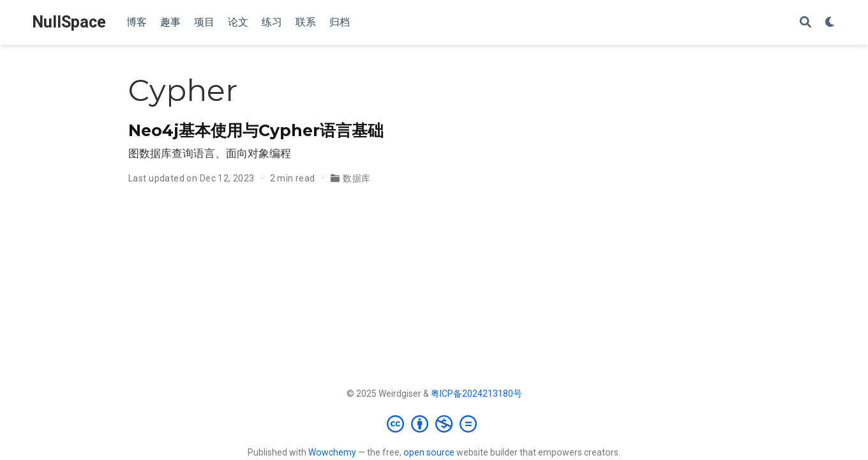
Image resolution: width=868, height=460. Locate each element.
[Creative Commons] (434, 424)
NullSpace (69, 22)
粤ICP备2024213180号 (476, 394)
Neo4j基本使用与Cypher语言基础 (256, 130)
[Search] (805, 23)
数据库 (356, 178)
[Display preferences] (830, 23)
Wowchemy (332, 452)
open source (429, 452)
